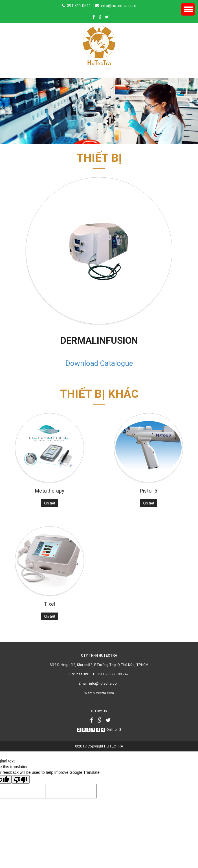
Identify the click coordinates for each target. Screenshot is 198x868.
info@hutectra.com (116, 6)
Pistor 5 (148, 491)
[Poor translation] (21, 779)
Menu (188, 9)
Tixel (49, 604)
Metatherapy (50, 491)
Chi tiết (50, 503)
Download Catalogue (99, 363)
